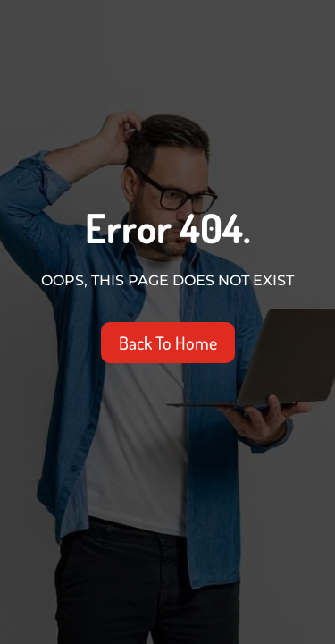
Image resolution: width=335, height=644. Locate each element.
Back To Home (168, 343)
